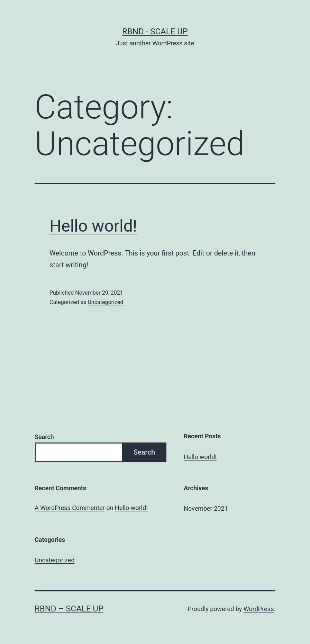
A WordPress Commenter (70, 508)
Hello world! (93, 226)
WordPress (259, 609)
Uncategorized (105, 302)
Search (44, 437)
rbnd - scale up (155, 32)
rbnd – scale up (69, 609)
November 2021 (206, 508)
